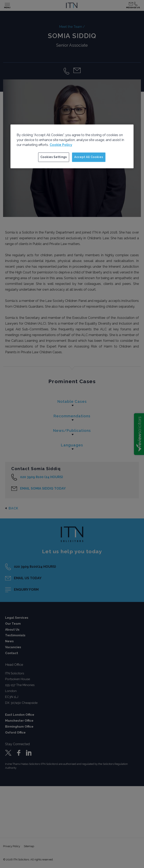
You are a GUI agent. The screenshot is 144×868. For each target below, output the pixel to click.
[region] (72, 146)
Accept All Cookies (89, 157)
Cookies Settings (54, 157)
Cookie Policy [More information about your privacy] (61, 145)
